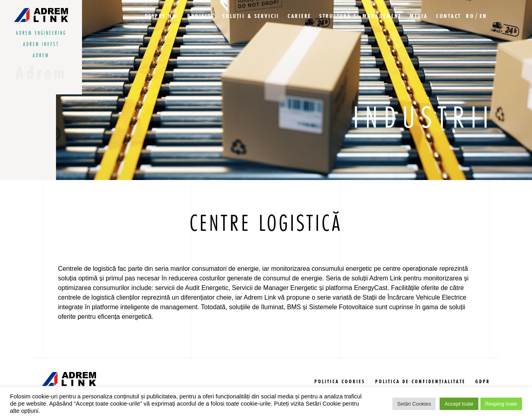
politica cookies (340, 382)
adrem (41, 56)
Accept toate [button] (459, 404)
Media (419, 17)
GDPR (483, 382)
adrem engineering (41, 33)
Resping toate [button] (501, 404)
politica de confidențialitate (420, 382)
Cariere (299, 17)
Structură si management (360, 17)
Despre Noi (162, 17)
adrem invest (41, 44)
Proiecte (201, 17)
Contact (449, 17)
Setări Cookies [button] (414, 404)
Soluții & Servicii (251, 17)
